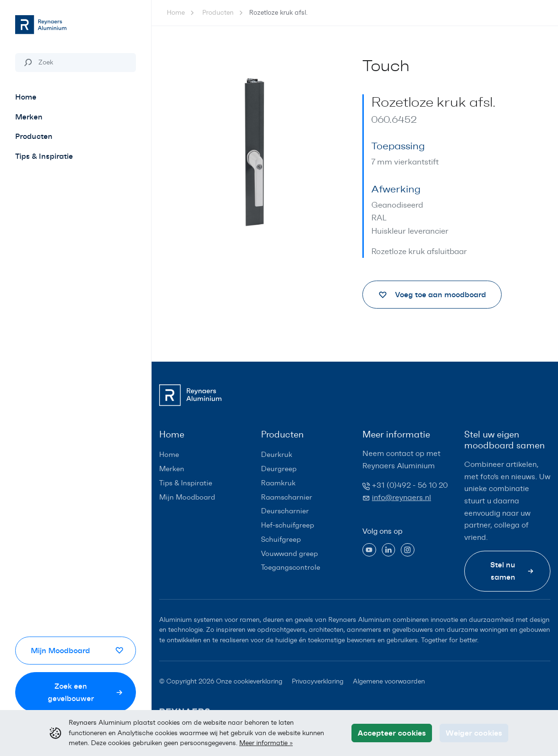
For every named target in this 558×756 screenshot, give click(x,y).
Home (176, 13)
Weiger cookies (474, 733)
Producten (218, 13)
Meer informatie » (266, 743)
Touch (386, 66)
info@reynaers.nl (401, 497)
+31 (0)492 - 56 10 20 (410, 485)
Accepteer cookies (392, 733)
